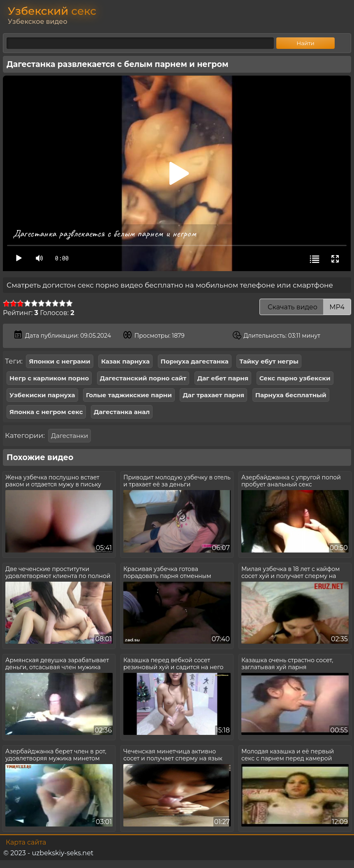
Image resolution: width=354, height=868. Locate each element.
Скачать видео (305, 307)
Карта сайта (26, 842)
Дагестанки (69, 436)
